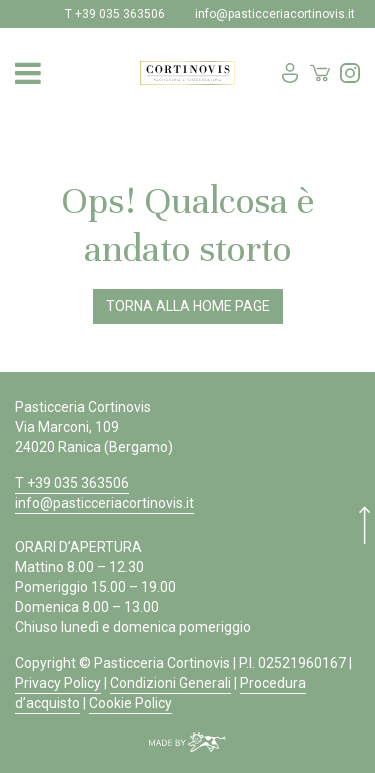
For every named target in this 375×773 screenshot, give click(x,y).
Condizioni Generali (170, 683)
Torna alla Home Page (188, 306)
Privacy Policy (58, 683)
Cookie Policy (130, 703)
